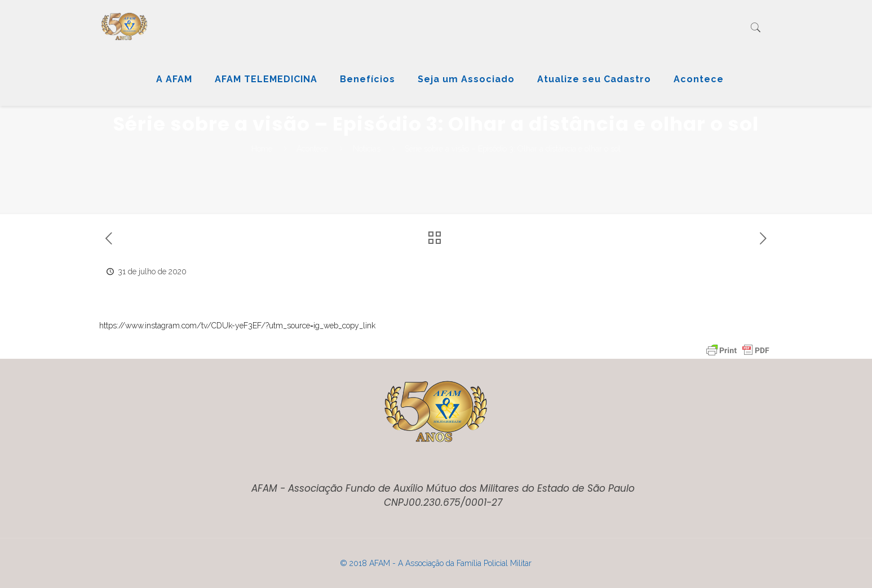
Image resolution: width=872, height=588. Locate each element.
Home (262, 149)
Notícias (367, 149)
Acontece (312, 149)
